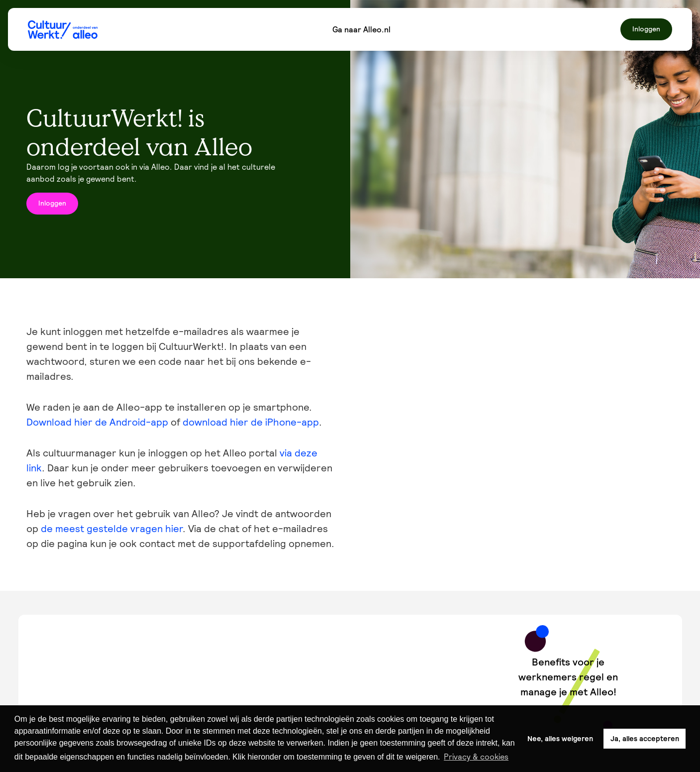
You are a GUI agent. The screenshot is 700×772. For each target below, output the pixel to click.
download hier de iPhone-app (251, 422)
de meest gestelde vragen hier (112, 529)
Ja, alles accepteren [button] (645, 739)
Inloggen (646, 29)
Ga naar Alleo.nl (361, 29)
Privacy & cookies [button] (476, 757)
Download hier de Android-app (97, 422)
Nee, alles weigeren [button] (560, 739)
